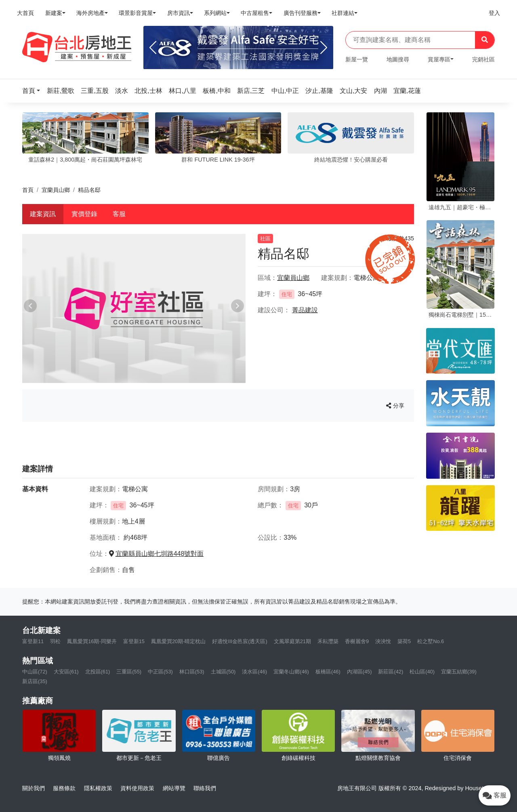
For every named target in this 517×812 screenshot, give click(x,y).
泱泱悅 (383, 641)
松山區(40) (422, 672)
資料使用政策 (137, 788)
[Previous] (153, 48)
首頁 (28, 190)
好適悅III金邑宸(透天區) (240, 641)
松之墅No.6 (431, 641)
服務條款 (64, 788)
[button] (34, 91)
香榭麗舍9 (357, 641)
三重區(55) (129, 672)
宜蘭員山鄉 (56, 190)
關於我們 (34, 788)
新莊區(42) (391, 672)
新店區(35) (35, 681)
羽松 (55, 641)
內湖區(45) (359, 672)
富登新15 (134, 641)
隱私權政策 (98, 788)
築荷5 (404, 641)
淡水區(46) (254, 672)
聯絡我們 (205, 788)
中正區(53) (160, 672)
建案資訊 (43, 214)
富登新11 (33, 641)
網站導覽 (174, 788)
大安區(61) (66, 672)
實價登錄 (84, 214)
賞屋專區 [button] (439, 59)
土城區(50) (223, 672)
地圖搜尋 (398, 59)
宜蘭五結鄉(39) (459, 672)
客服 (119, 214)
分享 (395, 406)
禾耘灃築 (328, 641)
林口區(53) (192, 672)
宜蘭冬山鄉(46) (291, 672)
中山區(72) (35, 672)
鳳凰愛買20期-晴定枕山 (179, 641)
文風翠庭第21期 (292, 641)
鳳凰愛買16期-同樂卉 (92, 641)
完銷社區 (483, 59)
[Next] (324, 48)
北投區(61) (98, 672)
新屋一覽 (357, 59)
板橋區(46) (328, 672)
